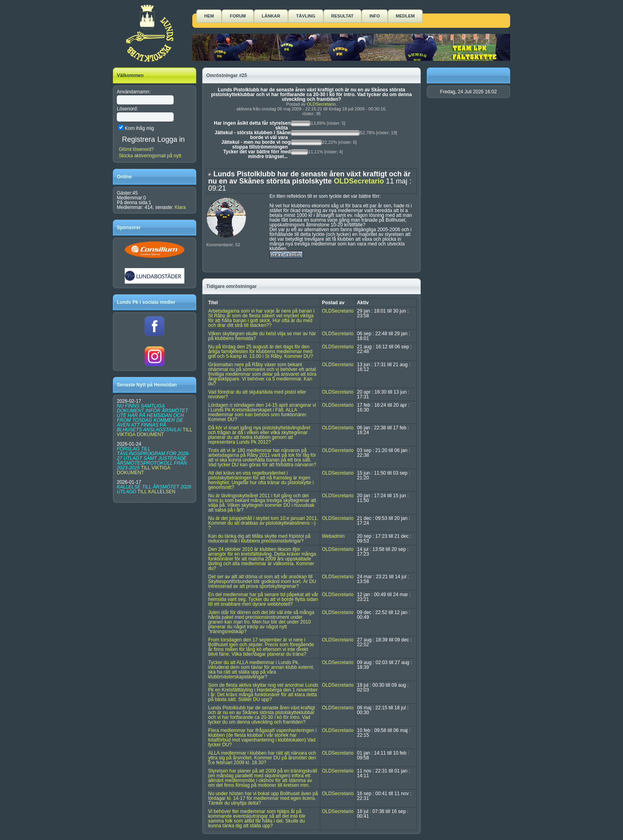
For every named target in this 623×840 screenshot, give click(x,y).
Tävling (306, 16)
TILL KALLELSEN (157, 492)
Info (375, 16)
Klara (180, 207)
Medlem (405, 16)
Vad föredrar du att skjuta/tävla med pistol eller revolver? (257, 394)
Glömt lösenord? (136, 149)
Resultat (342, 16)
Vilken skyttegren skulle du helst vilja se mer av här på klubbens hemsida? (262, 336)
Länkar (271, 16)
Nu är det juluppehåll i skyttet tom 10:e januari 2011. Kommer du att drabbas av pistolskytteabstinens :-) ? (263, 523)
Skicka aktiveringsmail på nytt (150, 156)
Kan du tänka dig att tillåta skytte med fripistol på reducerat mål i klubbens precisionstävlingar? (259, 539)
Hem (209, 16)
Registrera (138, 139)
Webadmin (333, 536)
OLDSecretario (321, 104)
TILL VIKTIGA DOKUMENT (154, 432)
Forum (238, 16)
